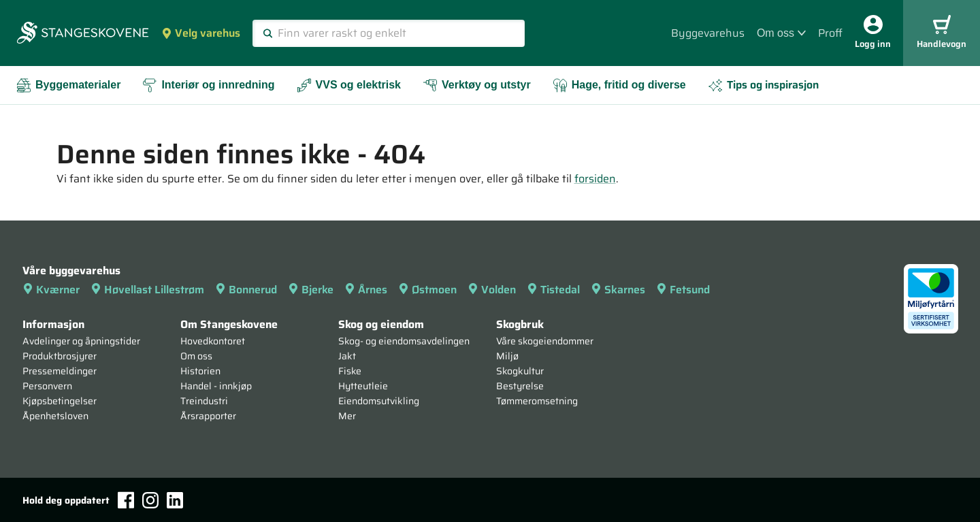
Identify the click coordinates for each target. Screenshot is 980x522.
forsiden (595, 179)
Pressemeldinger (60, 371)
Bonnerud (246, 290)
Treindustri (204, 401)
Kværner (51, 290)
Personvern (47, 386)
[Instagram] (150, 500)
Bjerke (311, 290)
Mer (347, 416)
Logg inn (873, 33)
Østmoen (427, 290)
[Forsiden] (83, 34)
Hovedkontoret (213, 341)
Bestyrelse (520, 386)
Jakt (347, 356)
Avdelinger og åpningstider (81, 341)
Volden (492, 290)
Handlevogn (942, 33)
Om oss (781, 33)
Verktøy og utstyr (477, 85)
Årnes (366, 290)
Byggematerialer (68, 85)
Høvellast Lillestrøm (147, 290)
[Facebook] (126, 500)
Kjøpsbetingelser (60, 401)
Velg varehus (201, 33)
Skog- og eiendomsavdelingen (404, 341)
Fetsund (683, 290)
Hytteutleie (363, 386)
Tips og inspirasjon (763, 85)
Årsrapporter (208, 416)
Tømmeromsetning (537, 401)
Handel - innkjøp (216, 386)
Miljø (507, 356)
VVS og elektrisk (349, 85)
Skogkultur (520, 371)
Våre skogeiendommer (545, 341)
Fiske (350, 371)
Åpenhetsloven (55, 416)
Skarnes (618, 290)
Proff (830, 33)
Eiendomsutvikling (379, 401)
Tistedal (553, 290)
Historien (200, 371)
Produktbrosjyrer (60, 356)
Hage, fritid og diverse (619, 85)
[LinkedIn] (175, 500)
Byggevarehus (708, 33)
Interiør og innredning (208, 85)
